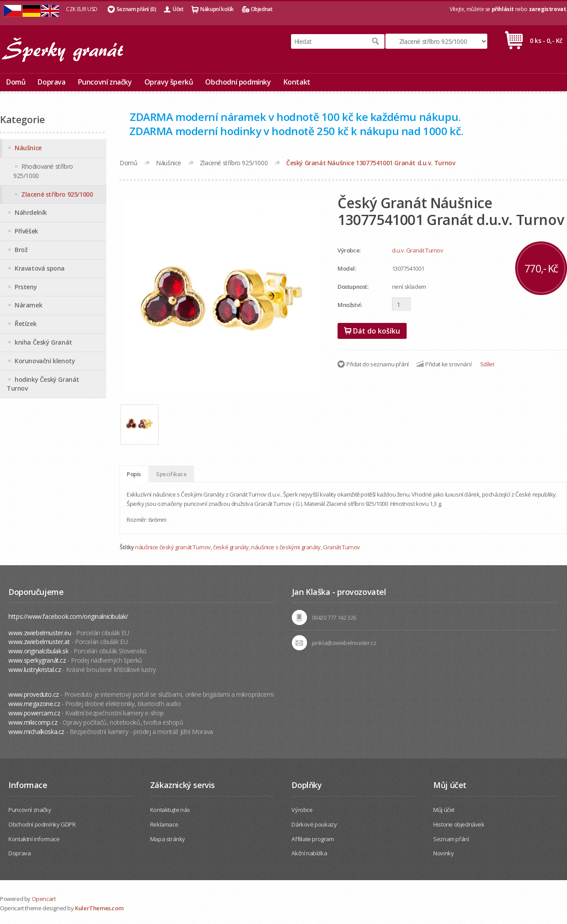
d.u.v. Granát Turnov (418, 250)
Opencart (44, 899)
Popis (134, 474)
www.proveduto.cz (34, 694)
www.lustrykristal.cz (35, 670)
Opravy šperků (169, 82)
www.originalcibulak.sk (38, 651)
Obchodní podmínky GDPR (42, 824)
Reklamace (164, 824)
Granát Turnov (342, 547)
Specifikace (171, 474)
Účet (178, 9)
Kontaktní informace (34, 839)
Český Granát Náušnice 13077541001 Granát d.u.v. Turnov (371, 163)
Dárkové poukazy (314, 824)
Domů (16, 82)
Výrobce (302, 810)
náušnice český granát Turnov (173, 547)
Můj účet (444, 810)
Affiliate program (313, 839)
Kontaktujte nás (170, 810)
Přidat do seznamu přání (378, 364)
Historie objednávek (459, 824)
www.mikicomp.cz (33, 722)
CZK (71, 9)
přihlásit (503, 9)
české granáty (231, 547)
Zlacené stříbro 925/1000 (234, 163)
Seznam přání (451, 839)
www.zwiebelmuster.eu (40, 633)
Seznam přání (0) (136, 9)
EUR (82, 9)
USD (92, 9)
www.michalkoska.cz (36, 732)
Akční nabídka (309, 853)
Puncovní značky (105, 82)
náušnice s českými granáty (286, 547)
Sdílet (487, 364)
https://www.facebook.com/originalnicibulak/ (68, 616)
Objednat (262, 9)
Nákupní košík (217, 9)
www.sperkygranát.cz (37, 660)
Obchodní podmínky (238, 82)
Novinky (443, 853)
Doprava (51, 82)
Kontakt (297, 82)
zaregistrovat (548, 9)
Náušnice (169, 163)
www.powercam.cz (34, 713)
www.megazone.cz (34, 704)
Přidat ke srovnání (448, 364)
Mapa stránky (168, 839)
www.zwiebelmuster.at (39, 642)
